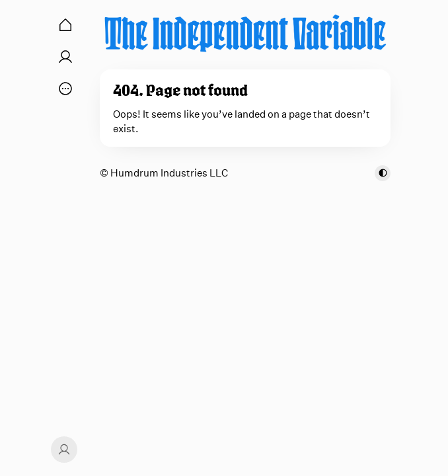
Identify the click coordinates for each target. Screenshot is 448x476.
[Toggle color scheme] (383, 173)
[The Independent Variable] (245, 33)
